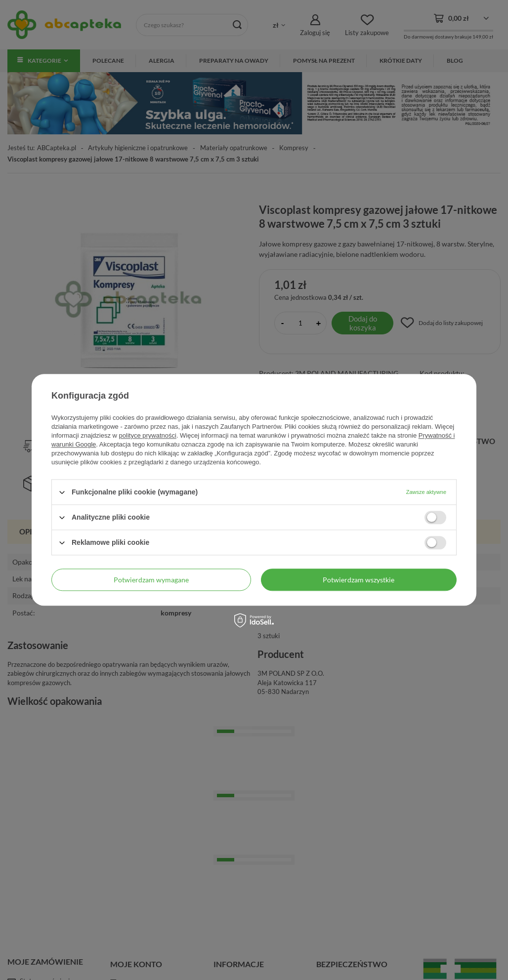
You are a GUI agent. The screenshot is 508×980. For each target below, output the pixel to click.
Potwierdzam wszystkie (359, 580)
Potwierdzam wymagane (151, 580)
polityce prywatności (148, 435)
